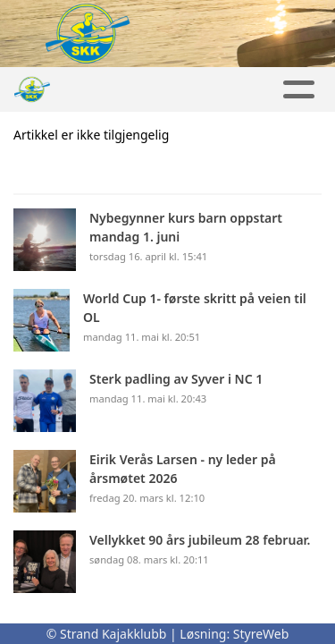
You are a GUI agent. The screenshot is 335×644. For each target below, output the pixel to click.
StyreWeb (261, 634)
